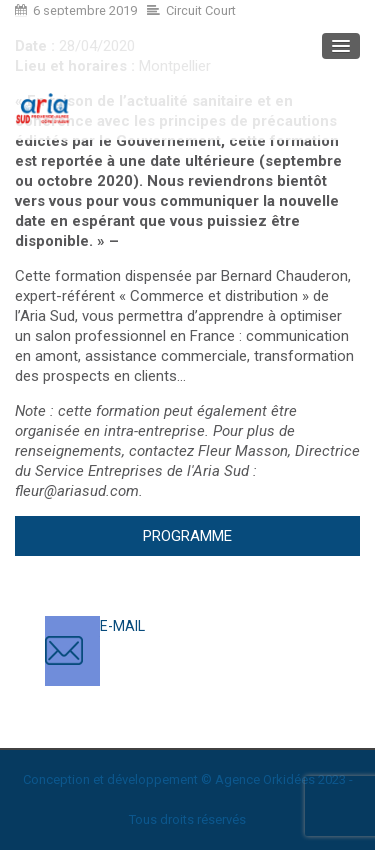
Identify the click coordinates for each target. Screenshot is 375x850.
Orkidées (289, 779)
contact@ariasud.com (169, 646)
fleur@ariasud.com (77, 491)
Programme (187, 536)
